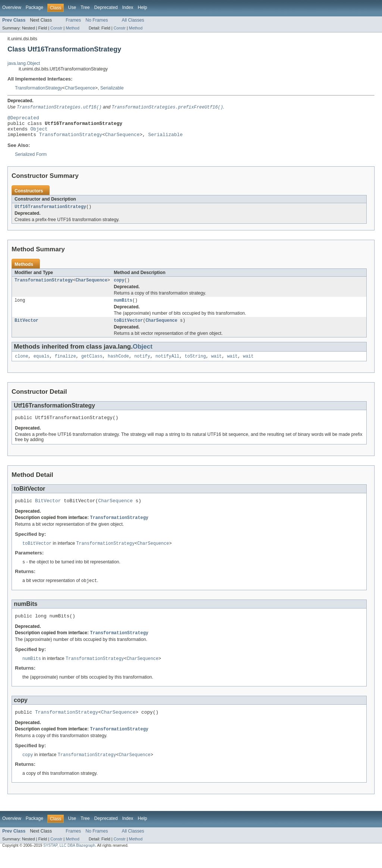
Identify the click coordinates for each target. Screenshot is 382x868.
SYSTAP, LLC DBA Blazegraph (69, 861)
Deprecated (106, 7)
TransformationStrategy (39, 88)
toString (195, 365)
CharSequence (80, 88)
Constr (56, 28)
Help (142, 7)
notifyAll (167, 365)
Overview (12, 7)
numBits (123, 307)
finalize (65, 365)
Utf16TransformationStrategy (50, 212)
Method (72, 28)
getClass (92, 365)
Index (128, 7)
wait (216, 365)
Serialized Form (31, 159)
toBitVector (128, 328)
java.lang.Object (24, 63)
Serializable (112, 88)
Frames (73, 20)
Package (35, 7)
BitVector (26, 328)
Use (72, 7)
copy (119, 286)
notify (142, 365)
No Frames (97, 20)
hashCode (118, 365)
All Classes (133, 20)
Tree (85, 7)
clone (22, 365)
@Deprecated (23, 119)
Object (39, 132)
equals (42, 365)
